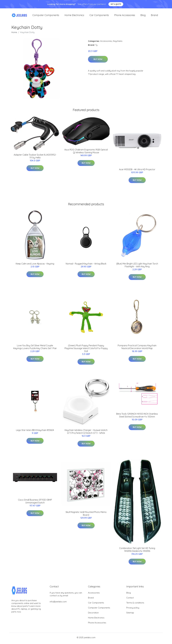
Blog (143, 16)
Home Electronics (74, 16)
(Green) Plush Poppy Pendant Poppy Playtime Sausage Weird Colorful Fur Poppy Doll (86, 350)
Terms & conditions (135, 605)
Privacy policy (133, 610)
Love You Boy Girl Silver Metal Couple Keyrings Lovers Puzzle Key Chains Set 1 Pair (35, 349)
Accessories (106, 43)
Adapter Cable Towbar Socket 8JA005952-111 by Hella (35, 158)
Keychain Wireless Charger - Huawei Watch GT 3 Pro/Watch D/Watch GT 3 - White (86, 433)
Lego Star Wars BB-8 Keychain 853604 (35, 432)
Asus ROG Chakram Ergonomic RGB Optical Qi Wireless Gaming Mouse (86, 153)
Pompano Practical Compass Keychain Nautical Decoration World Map (137, 349)
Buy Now (98, 61)
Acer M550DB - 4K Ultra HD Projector (137, 171)
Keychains (118, 43)
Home (14, 34)
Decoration (93, 615)
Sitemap (130, 615)
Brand (154, 16)
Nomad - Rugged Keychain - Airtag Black (86, 266)
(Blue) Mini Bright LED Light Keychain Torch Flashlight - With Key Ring (137, 267)
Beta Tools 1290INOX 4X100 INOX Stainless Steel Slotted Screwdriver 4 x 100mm (137, 417)
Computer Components (46, 16)
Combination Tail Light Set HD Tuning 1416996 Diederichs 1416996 (137, 551)
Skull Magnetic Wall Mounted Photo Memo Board (86, 515)
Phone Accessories (125, 16)
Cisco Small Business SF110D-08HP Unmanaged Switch (35, 503)
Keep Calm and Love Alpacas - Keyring (35, 266)
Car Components (99, 16)
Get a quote (116, 4)
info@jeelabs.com (58, 603)
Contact (130, 600)
